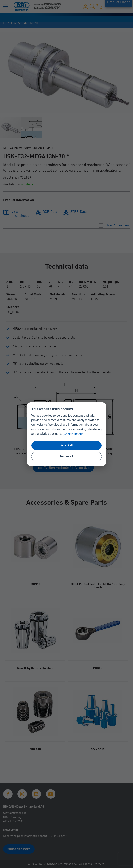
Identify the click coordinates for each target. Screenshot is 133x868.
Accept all (66, 446)
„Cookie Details (73, 434)
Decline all (67, 456)
